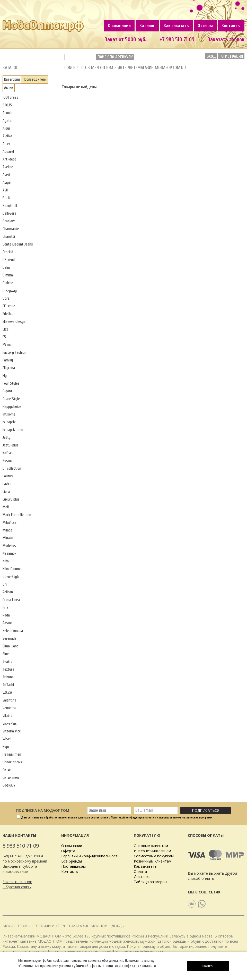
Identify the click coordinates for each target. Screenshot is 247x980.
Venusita (9, 708)
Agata (7, 121)
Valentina (9, 700)
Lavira (7, 484)
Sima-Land (11, 646)
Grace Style (11, 399)
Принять (208, 966)
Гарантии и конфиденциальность (90, 856)
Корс (6, 747)
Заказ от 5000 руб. (125, 39)
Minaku (8, 538)
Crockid (8, 252)
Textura (8, 669)
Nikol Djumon (12, 569)
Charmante (11, 229)
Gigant (7, 391)
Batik (6, 198)
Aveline (8, 167)
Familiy (8, 360)
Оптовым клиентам (151, 846)
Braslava (9, 221)
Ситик (7, 770)
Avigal (7, 183)
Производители (35, 79)
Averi (6, 175)
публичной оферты (87, 966)
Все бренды (72, 861)
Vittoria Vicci (12, 731)
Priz (5, 608)
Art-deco (9, 159)
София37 (9, 785)
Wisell (7, 739)
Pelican (8, 592)
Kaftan (8, 453)
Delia (6, 268)
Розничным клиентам (153, 861)
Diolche (8, 283)
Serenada (10, 639)
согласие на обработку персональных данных (58, 817)
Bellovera (9, 213)
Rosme (8, 623)
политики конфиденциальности (131, 966)
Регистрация (231, 56)
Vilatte (8, 716)
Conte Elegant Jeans (18, 244)
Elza (6, 329)
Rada (6, 615)
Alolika (7, 136)
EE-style (9, 306)
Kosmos (8, 461)
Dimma (8, 275)
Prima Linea (11, 600)
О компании (119, 26)
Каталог (147, 26)
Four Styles (11, 383)
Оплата (140, 871)
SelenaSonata (13, 631)
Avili (6, 190)
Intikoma (9, 414)
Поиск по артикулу (115, 57)
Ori (5, 584)
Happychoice (12, 407)
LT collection (12, 468)
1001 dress (10, 98)
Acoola (7, 113)
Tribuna (8, 677)
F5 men (8, 345)
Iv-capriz (9, 422)
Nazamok (9, 554)
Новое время (12, 762)
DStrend (9, 260)
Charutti (9, 237)
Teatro (8, 662)
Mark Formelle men (17, 515)
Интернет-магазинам (152, 851)
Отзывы (205, 26)
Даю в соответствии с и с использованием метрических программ (117, 817)
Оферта (68, 851)
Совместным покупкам (154, 856)
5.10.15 (7, 105)
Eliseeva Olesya (14, 322)
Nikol (6, 561)
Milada (7, 530)
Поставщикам (73, 866)
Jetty (7, 438)
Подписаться (206, 810)
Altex (6, 144)
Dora (6, 298)
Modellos (9, 546)
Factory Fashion (14, 353)
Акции (9, 88)
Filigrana (9, 368)
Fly (5, 376)
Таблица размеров (150, 882)
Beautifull (10, 206)
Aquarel (8, 152)
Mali (6, 507)
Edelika (8, 314)
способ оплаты (201, 878)
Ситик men (11, 778)
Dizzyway (10, 291)
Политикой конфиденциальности (133, 817)
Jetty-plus (11, 445)
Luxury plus (11, 499)
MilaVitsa (10, 523)
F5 (4, 337)
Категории (12, 79)
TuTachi (8, 685)
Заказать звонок (17, 882)
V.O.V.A (7, 693)
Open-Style (11, 577)
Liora (6, 492)
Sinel (6, 654)
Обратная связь (17, 887)
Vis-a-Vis (10, 724)
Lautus (8, 476)
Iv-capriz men (13, 430)
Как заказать (176, 26)
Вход (211, 56)
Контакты (231, 26)
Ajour (6, 128)
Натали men (12, 754)
